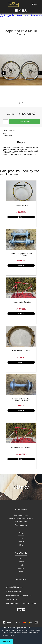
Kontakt (21, 542)
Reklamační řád (21, 522)
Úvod (21, 559)
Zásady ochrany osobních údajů (21, 519)
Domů (3, 15)
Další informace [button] (8, 636)
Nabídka (11, 15)
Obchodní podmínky (21, 515)
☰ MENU (21, 10)
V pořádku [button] (7, 641)
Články (21, 545)
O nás (21, 539)
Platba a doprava (21, 525)
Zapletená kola (22, 15)
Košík (35, 4)
